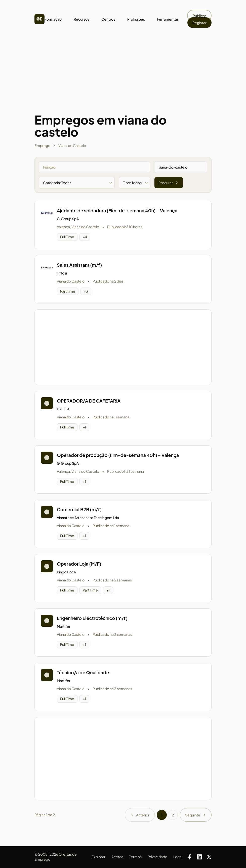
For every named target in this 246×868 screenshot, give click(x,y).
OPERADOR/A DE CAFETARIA (89, 401)
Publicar (199, 16)
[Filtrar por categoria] (77, 183)
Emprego (42, 145)
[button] (123, 225)
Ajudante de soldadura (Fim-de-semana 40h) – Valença (117, 210)
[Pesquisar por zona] (181, 167)
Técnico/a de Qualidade (83, 672)
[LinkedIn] (199, 857)
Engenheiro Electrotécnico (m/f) (92, 618)
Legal (178, 857)
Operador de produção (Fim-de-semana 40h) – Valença (118, 455)
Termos (135, 857)
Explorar (98, 857)
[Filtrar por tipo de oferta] (135, 183)
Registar (199, 23)
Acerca (117, 857)
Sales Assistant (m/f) (79, 265)
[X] (209, 857)
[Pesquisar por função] (94, 167)
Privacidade (157, 857)
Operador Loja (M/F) (79, 564)
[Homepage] (39, 19)
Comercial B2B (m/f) (79, 509)
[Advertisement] (123, 76)
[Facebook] (189, 857)
